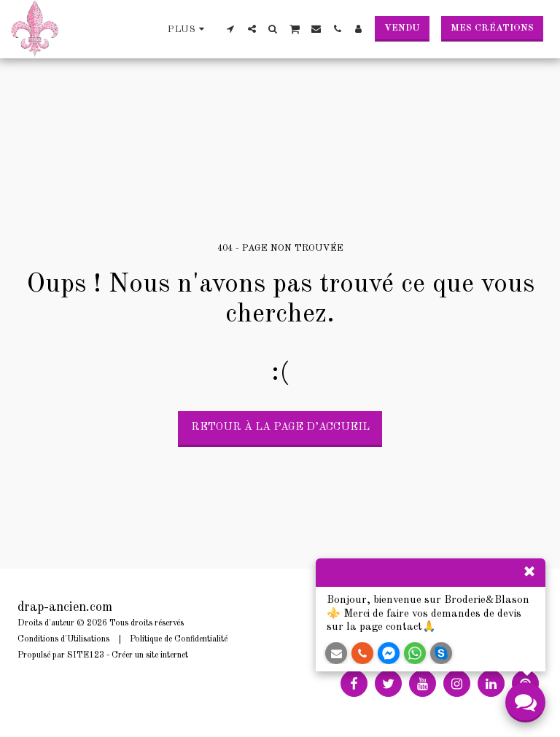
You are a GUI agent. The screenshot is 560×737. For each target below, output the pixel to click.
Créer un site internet (150, 655)
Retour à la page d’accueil (280, 428)
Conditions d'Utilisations (63, 639)
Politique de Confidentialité (179, 639)
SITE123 (86, 655)
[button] (231, 29)
